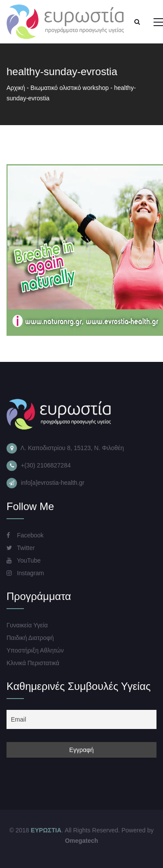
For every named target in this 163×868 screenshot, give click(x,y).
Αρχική (16, 88)
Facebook (25, 535)
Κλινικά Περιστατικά (33, 663)
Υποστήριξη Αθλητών (35, 650)
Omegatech (81, 841)
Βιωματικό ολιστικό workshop (70, 88)
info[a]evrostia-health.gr (53, 483)
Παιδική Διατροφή (30, 638)
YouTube (24, 560)
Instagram (25, 573)
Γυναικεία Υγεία (27, 625)
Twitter (21, 548)
